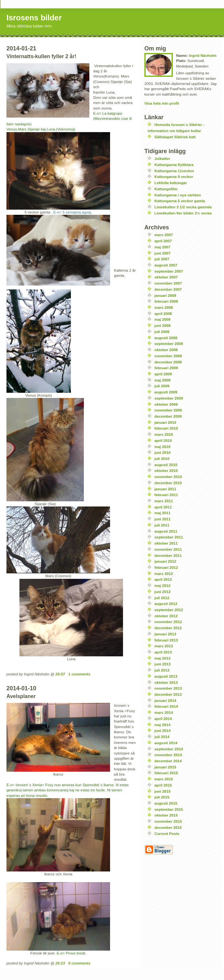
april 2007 (163, 241)
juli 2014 (162, 737)
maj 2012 (162, 585)
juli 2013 (162, 670)
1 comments (79, 674)
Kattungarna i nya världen (178, 195)
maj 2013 (162, 658)
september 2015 (169, 809)
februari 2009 (166, 368)
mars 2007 (164, 235)
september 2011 (169, 537)
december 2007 (168, 289)
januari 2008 (165, 295)
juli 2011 (162, 525)
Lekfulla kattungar (171, 183)
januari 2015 (165, 767)
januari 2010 (165, 422)
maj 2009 (162, 380)
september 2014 (169, 749)
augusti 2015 (166, 803)
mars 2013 (164, 646)
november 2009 (168, 410)
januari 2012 (165, 561)
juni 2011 (162, 519)
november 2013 (168, 688)
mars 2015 (164, 779)
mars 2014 (164, 712)
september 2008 (169, 344)
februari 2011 (166, 495)
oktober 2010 (166, 470)
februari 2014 (166, 706)
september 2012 (169, 610)
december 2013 (168, 694)
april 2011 (163, 507)
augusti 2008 (166, 338)
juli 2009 (162, 386)
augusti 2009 (166, 392)
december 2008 (168, 362)
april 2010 (163, 440)
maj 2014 (162, 725)
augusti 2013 (166, 676)
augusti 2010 (166, 465)
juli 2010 (162, 459)
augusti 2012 (166, 604)
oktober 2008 (166, 350)
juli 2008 (162, 332)
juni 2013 (162, 664)
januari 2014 (165, 700)
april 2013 (163, 652)
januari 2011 (165, 489)
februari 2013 (166, 640)
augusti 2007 (166, 265)
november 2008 (168, 356)
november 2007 (168, 283)
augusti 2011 (166, 531)
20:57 (60, 674)
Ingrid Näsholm (203, 55)
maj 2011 (162, 513)
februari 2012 (166, 567)
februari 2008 (166, 301)
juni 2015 (162, 791)
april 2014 (163, 719)
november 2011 (168, 549)
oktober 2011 (166, 543)
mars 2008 (164, 307)
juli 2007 (162, 259)
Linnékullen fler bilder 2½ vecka (183, 213)
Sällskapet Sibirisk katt (175, 137)
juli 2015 (162, 797)
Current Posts (167, 834)
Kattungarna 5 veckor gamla (180, 201)
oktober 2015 (166, 815)
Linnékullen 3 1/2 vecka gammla (183, 207)
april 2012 (163, 579)
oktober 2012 (166, 616)
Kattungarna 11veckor (174, 171)
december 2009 (168, 416)
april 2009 (163, 374)
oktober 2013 (166, 682)
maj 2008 (162, 319)
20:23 (60, 963)
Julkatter (162, 158)
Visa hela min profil (162, 103)
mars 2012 (164, 573)
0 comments (79, 963)
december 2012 (168, 628)
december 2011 (168, 555)
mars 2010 (164, 434)
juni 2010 (162, 452)
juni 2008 (162, 325)
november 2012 (168, 622)
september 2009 (169, 398)
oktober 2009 (166, 404)
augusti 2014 (166, 743)
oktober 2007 (166, 277)
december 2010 (168, 483)
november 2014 (168, 755)
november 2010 (168, 477)
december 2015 (168, 827)
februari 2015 (166, 773)
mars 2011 (164, 501)
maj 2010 (162, 447)
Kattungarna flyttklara (174, 165)
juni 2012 (162, 592)
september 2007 (169, 271)
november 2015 (168, 821)
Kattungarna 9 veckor (174, 177)
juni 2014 (162, 730)
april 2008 (163, 313)
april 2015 (163, 785)
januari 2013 (165, 634)
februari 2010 (166, 428)
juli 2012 (162, 598)
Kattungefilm (166, 189)
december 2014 (168, 761)
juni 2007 (162, 253)
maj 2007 (162, 247)
